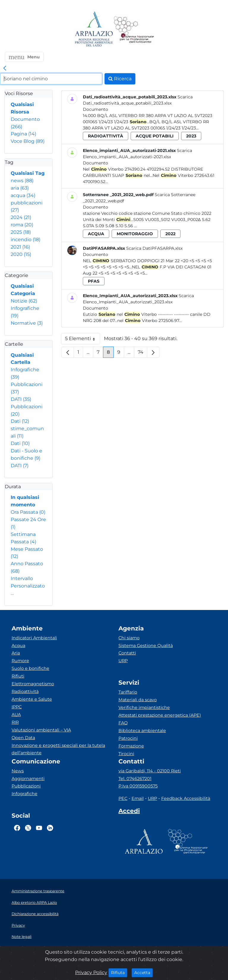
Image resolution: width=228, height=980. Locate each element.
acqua (23, 195)
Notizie (24, 301)
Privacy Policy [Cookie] (91, 972)
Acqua (18, 646)
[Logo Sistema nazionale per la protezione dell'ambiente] (134, 29)
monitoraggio (135, 234)
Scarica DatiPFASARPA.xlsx (154, 248)
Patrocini (128, 738)
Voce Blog (28, 141)
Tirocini (126, 754)
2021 (20, 247)
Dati (20, 421)
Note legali (22, 937)
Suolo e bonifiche (30, 668)
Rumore (20, 661)
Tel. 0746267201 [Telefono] (135, 779)
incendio (26, 240)
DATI (21, 399)
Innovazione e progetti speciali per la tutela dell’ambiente (58, 749)
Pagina (23, 134)
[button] (24, 57)
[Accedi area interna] (129, 812)
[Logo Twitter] (28, 828)
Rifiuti (18, 676)
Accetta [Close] (144, 972)
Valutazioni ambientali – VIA (41, 730)
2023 (191, 136)
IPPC (17, 707)
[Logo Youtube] (39, 828)
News (18, 771)
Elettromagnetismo (33, 684)
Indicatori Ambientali (34, 638)
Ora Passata (28, 512)
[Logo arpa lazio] (94, 29)
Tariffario (128, 692)
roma (22, 225)
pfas (94, 281)
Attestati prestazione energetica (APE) (160, 715)
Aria (16, 653)
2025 (21, 232)
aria (20, 188)
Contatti (127, 653)
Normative (27, 323)
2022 (170, 234)
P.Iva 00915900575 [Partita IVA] (138, 786)
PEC (123, 798)
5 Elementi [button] (83, 340)
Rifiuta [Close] (119, 972)
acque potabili (155, 136)
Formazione (131, 746)
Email (138, 798)
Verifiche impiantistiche (144, 707)
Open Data (23, 738)
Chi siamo (129, 638)
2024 (21, 217)
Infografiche (24, 794)
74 (142, 354)
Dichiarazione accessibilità (35, 914)
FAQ (123, 723)
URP (123, 661)
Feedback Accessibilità (186, 798)
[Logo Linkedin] (50, 828)
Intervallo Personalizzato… (28, 586)
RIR (15, 722)
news (22, 181)
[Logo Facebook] (17, 828)
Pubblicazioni (26, 786)
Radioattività (25, 691)
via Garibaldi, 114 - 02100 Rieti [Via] (150, 771)
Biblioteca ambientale (142, 731)
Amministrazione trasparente (38, 891)
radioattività (106, 136)
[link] (5, 68)
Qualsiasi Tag (28, 173)
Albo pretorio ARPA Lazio (34, 903)
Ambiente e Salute (32, 699)
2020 (21, 254)
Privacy (18, 925)
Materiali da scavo (138, 700)
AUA (16, 715)
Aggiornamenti (28, 779)
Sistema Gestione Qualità (146, 646)
